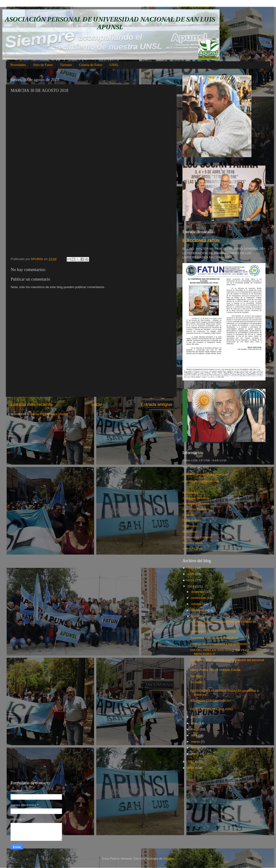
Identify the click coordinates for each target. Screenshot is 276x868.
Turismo (66, 65)
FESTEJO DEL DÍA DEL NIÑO (212, 709)
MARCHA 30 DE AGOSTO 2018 (213, 631)
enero (196, 754)
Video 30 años (192, 548)
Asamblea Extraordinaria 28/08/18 (214, 638)
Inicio (97, 404)
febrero (197, 748)
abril (194, 735)
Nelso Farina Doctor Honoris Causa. (216, 670)
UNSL (114, 65)
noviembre (199, 598)
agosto (196, 616)
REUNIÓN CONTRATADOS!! (211, 701)
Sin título (197, 676)
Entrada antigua (156, 404)
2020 (191, 574)
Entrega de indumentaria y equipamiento (219, 644)
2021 (191, 568)
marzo (196, 742)
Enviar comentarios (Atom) (49, 414)
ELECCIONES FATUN (201, 241)
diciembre (198, 592)
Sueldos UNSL (193, 543)
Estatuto (188, 515)
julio (194, 717)
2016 (191, 768)
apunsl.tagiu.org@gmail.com (201, 481)
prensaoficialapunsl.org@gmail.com (205, 474)
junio (195, 723)
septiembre (199, 610)
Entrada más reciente (32, 404)
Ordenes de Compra (197, 537)
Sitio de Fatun (43, 65)
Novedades (18, 65)
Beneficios (190, 532)
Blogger (169, 859)
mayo (195, 729)
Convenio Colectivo (196, 509)
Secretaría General (196, 504)
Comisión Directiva (196, 498)
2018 (191, 586)
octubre (197, 604)
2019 (191, 580)
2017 (191, 761)
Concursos (190, 526)
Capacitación (192, 520)
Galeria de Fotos (91, 65)
